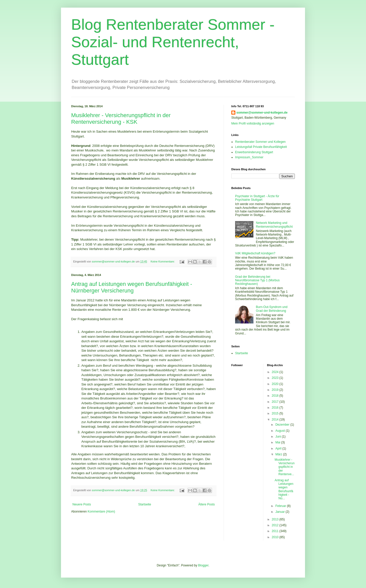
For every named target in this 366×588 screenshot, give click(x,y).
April (279, 448)
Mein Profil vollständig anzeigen (253, 123)
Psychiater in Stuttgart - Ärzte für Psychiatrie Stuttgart (257, 198)
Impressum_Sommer (249, 157)
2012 (276, 525)
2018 (276, 396)
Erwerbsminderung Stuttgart (254, 152)
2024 (276, 372)
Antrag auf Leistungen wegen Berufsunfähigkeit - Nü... (284, 489)
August (280, 431)
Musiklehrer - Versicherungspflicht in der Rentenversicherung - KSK (121, 119)
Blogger (203, 565)
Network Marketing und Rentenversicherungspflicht (274, 225)
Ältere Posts (207, 504)
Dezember (283, 425)
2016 (276, 408)
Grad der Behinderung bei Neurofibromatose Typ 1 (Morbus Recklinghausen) (257, 280)
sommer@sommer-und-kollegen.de (262, 113)
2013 (276, 519)
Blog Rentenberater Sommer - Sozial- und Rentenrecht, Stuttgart (173, 42)
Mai (278, 442)
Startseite (145, 504)
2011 (276, 531)
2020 (276, 384)
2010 (276, 537)
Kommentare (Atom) (101, 512)
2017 (276, 402)
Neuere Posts (82, 504)
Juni (278, 437)
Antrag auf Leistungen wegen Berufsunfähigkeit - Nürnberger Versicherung (132, 287)
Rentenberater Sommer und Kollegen (260, 142)
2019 (276, 390)
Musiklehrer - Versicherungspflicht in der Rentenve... (284, 467)
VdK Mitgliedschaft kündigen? (255, 253)
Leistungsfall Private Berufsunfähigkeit (261, 147)
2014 (276, 420)
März (279, 454)
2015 (276, 413)
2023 (276, 378)
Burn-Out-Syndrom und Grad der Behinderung (272, 309)
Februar (281, 506)
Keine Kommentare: (163, 261)
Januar (280, 512)
